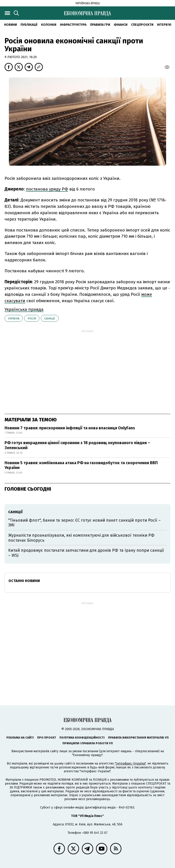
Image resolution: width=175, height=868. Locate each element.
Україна (14, 318)
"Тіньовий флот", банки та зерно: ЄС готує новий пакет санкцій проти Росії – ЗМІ (84, 523)
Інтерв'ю (164, 25)
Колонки (49, 25)
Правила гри (100, 25)
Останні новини (24, 581)
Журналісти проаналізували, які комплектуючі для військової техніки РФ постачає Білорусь (81, 538)
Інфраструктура (73, 25)
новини (10, 25)
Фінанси (121, 25)
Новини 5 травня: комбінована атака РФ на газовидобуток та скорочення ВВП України (81, 465)
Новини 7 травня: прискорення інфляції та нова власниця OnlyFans (70, 428)
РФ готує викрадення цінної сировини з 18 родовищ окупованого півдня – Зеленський (77, 445)
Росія (32, 318)
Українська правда (24, 309)
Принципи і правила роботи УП (88, 743)
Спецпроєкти (142, 25)
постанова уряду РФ (47, 189)
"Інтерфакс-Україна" (130, 764)
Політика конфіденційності (82, 738)
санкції (50, 318)
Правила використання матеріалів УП (138, 738)
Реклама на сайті (20, 738)
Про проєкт (47, 738)
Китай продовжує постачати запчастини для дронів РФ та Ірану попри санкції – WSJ (86, 553)
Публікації (29, 25)
